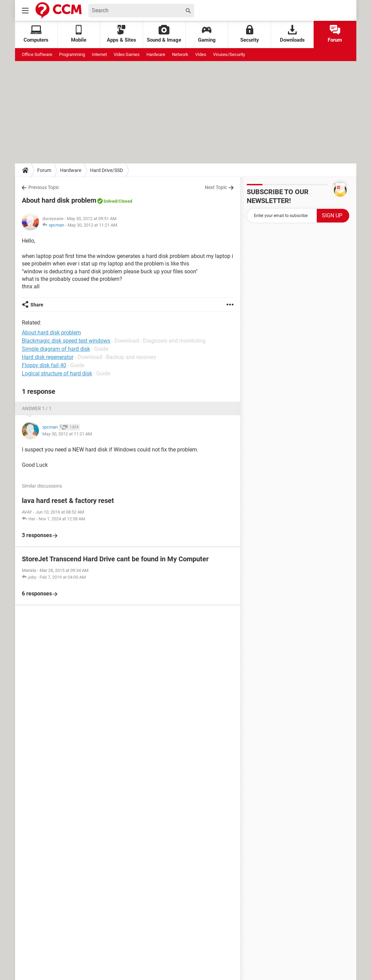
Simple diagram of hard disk (56, 349)
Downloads (292, 34)
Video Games (127, 54)
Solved (110, 201)
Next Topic (216, 187)
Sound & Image (164, 34)
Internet (99, 54)
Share (37, 305)
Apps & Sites (122, 34)
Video (201, 54)
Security (250, 34)
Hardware (156, 54)
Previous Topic (44, 187)
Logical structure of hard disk (57, 373)
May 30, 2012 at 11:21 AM (92, 225)
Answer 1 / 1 (37, 408)
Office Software (37, 54)
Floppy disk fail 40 (44, 365)
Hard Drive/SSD (106, 170)
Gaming (207, 34)
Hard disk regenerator (48, 357)
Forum (335, 34)
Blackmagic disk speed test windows (66, 341)
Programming (72, 54)
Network (180, 54)
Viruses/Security (229, 54)
